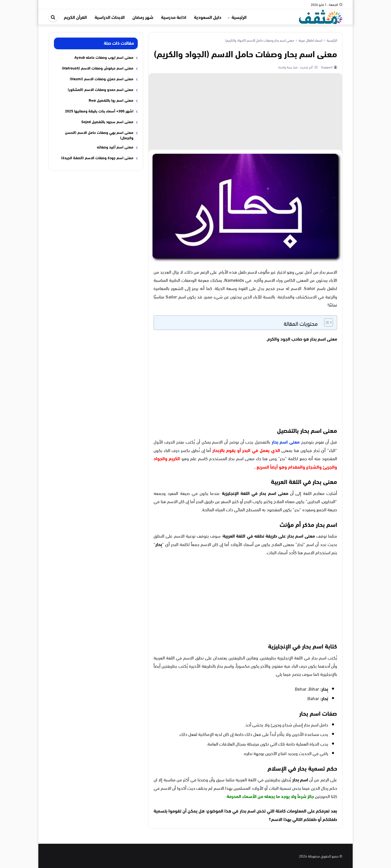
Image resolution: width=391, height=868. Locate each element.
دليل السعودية (208, 17)
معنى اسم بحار (286, 442)
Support (326, 67)
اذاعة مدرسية (174, 17)
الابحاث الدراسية (110, 17)
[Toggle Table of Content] (326, 322)
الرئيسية (239, 17)
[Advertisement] (245, 111)
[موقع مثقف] (321, 16)
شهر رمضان (143, 17)
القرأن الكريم (75, 17)
